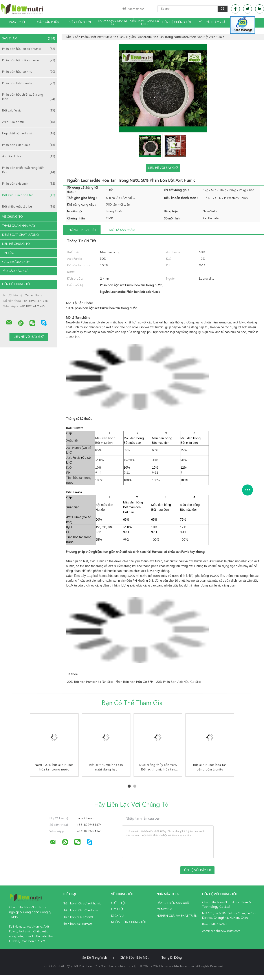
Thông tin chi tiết (82, 230)
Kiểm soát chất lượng (145, 23)
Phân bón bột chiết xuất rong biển (29, 97)
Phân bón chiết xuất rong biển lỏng (29, 170)
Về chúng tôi (80, 22)
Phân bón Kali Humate (29, 83)
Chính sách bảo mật (134, 958)
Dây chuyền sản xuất (174, 903)
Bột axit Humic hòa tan (29, 195)
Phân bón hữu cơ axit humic (29, 49)
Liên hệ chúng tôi (177, 22)
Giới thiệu (119, 903)
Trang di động (172, 958)
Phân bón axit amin (29, 184)
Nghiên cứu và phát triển (177, 916)
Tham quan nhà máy (112, 23)
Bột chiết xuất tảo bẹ (29, 207)
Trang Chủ (16, 22)
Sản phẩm (29, 39)
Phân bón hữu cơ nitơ (29, 72)
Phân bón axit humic (29, 145)
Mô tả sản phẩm (122, 230)
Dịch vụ (117, 916)
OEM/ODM (164, 909)
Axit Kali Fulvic (29, 156)
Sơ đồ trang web (95, 958)
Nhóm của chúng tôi (128, 922)
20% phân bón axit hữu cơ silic (178, 682)
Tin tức (8, 253)
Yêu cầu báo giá (212, 22)
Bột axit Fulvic (29, 111)
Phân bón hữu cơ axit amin (29, 60)
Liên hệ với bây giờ (163, 168)
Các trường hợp (16, 262)
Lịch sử (117, 909)
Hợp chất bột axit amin (29, 134)
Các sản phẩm (48, 22)
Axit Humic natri (29, 122)
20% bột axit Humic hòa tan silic (90, 682)
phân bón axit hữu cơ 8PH (134, 682)
